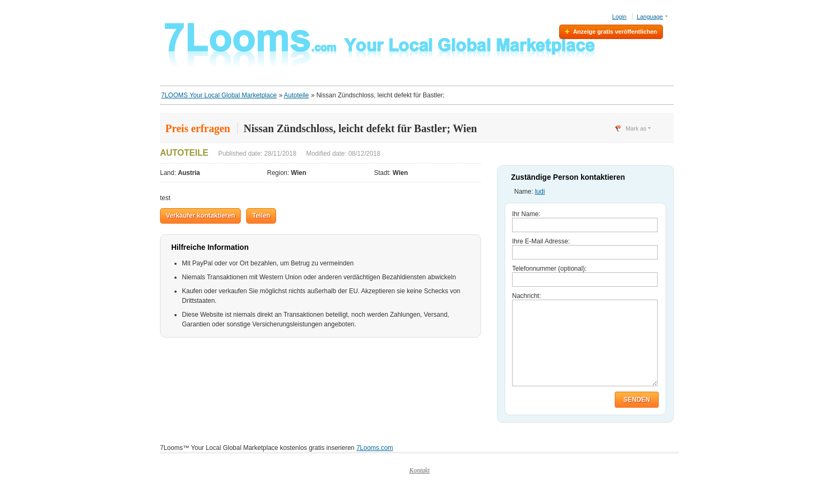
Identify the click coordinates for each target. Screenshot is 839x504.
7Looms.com (375, 464)
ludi (540, 192)
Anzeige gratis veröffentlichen (615, 32)
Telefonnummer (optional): (549, 269)
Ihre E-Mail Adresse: (541, 241)
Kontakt (419, 486)
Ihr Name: (526, 214)
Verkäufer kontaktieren (200, 216)
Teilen (261, 216)
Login (619, 17)
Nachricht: (527, 296)
